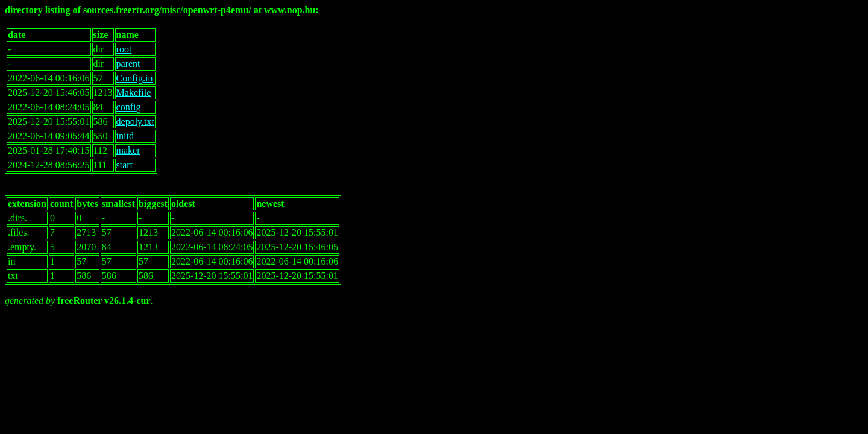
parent (128, 64)
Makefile (134, 93)
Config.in (135, 78)
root (124, 49)
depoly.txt (135, 121)
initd (125, 136)
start (125, 165)
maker (128, 150)
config (129, 107)
